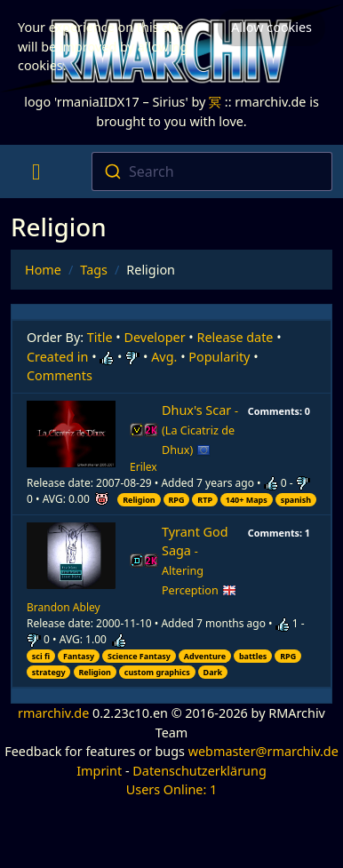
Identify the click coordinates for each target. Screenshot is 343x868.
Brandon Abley (64, 607)
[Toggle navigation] (36, 171)
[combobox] (212, 171)
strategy (49, 672)
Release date (235, 337)
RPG (176, 500)
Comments (60, 375)
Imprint (99, 771)
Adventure (205, 656)
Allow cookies (271, 27)
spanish (296, 500)
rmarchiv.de (53, 713)
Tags (94, 270)
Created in (57, 357)
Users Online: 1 (172, 789)
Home (43, 270)
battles (253, 656)
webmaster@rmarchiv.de (263, 751)
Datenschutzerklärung (199, 771)
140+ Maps (247, 500)
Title (100, 337)
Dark (213, 672)
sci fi (41, 656)
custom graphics (157, 672)
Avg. (164, 357)
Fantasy (79, 656)
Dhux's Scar (200, 430)
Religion (139, 500)
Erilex (144, 467)
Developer (155, 337)
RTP (205, 500)
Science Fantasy (139, 656)
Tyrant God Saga (199, 561)
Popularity (219, 357)
